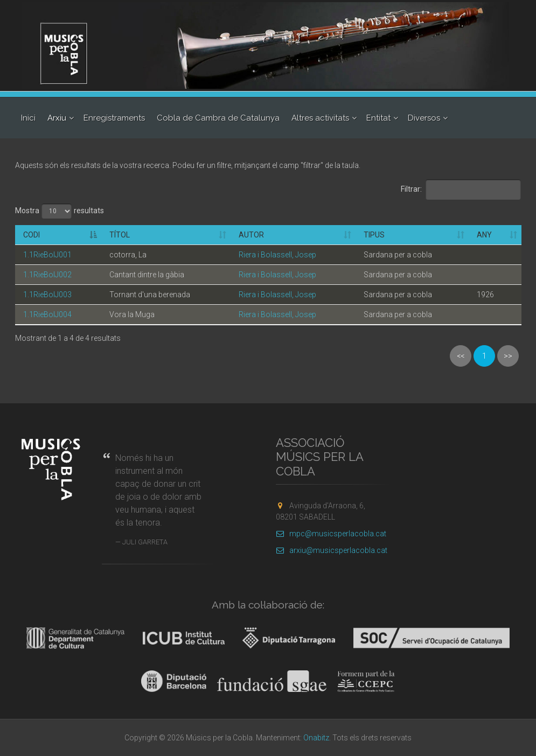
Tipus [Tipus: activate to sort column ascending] (374, 235)
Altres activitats (320, 118)
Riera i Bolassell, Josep (277, 255)
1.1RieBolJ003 (47, 295)
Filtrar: (461, 190)
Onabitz (316, 738)
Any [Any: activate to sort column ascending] (484, 235)
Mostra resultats (60, 211)
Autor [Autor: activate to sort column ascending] (251, 235)
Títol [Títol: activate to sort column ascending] (120, 235)
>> (508, 356)
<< (461, 356)
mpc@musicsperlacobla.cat (331, 534)
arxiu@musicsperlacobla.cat (332, 550)
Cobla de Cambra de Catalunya (218, 118)
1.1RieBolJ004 (47, 314)
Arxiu (57, 118)
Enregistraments (114, 118)
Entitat (378, 118)
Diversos (424, 118)
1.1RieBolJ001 (47, 255)
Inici (28, 118)
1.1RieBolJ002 (47, 275)
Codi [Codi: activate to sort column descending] (32, 235)
